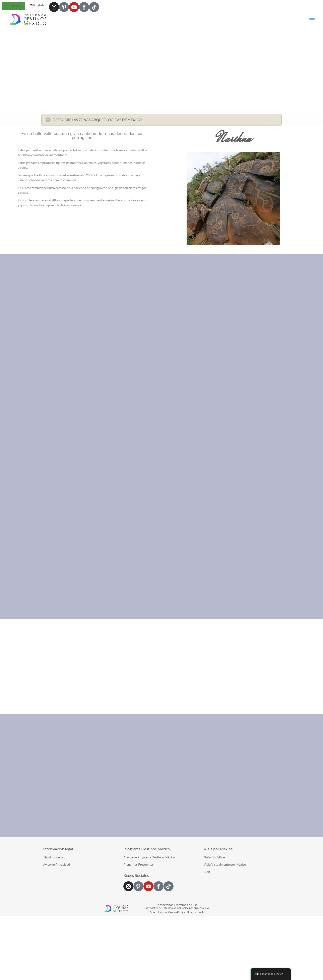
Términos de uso (186, 905)
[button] (161, 121)
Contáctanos (164, 905)
